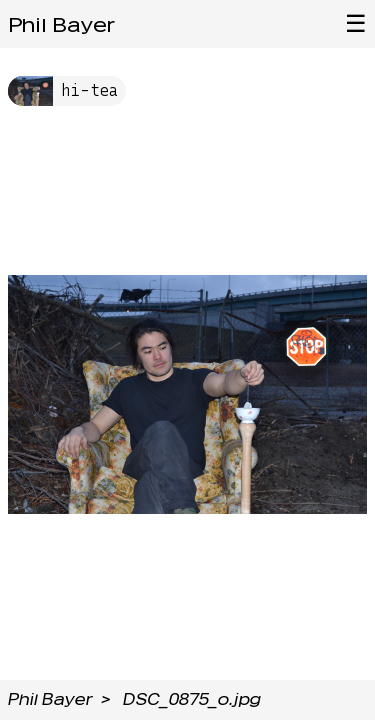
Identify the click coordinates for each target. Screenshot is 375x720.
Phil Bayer (61, 25)
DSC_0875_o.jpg (192, 699)
